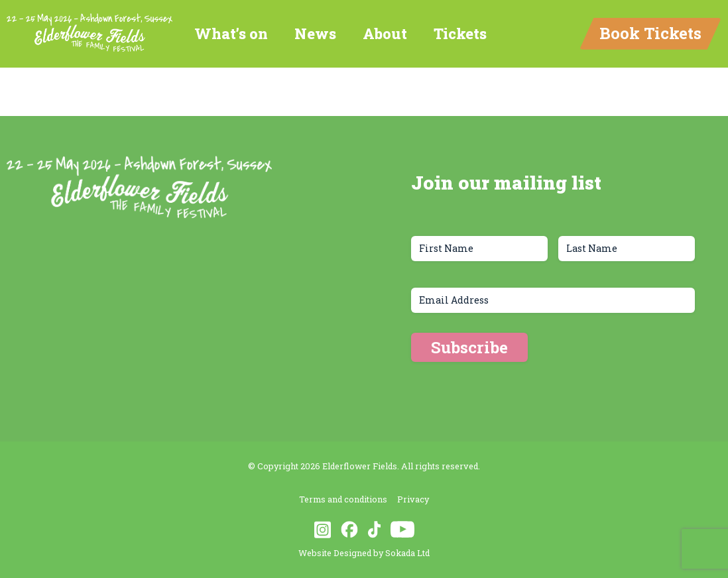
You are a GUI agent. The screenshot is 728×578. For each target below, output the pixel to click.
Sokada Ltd (407, 553)
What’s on (231, 33)
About (385, 33)
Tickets (460, 33)
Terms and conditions (343, 499)
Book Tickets (650, 33)
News (315, 33)
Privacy (413, 499)
